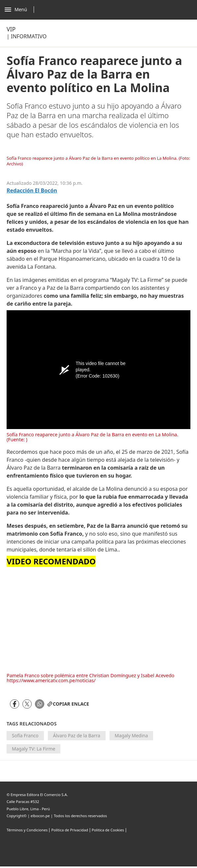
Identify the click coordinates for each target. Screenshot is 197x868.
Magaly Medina (131, 735)
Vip (11, 29)
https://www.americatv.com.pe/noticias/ (51, 680)
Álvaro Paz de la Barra (77, 735)
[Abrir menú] (21, 10)
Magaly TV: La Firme (33, 749)
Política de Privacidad (69, 830)
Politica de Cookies (108, 830)
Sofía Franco (25, 735)
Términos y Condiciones (27, 830)
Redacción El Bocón (32, 191)
